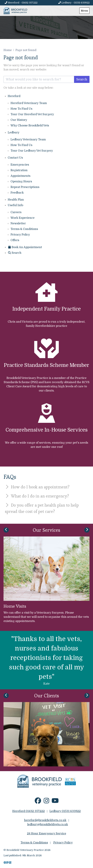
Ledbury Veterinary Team (28, 140)
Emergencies (20, 165)
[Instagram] (47, 802)
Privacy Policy (20, 235)
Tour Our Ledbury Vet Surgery (32, 151)
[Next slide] (87, 530)
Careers (16, 212)
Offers (15, 240)
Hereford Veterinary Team (29, 103)
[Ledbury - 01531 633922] (74, 3)
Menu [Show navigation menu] (84, 11)
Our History (19, 120)
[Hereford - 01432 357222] (21, 3)
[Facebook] (38, 802)
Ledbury (14, 133)
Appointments (20, 176)
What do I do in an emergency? (37, 496)
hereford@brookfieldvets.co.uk (45, 820)
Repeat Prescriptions (25, 187)
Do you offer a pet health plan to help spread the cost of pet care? (42, 508)
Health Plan (16, 200)
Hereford (14, 96)
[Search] (15, 253)
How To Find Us (21, 109)
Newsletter (18, 223)
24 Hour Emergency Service (47, 834)
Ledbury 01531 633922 (65, 811)
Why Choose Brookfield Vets (30, 126)
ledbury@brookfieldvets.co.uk (48, 824)
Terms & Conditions (24, 229)
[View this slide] (46, 19)
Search (82, 79)
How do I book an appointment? (37, 487)
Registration (19, 170)
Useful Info (15, 205)
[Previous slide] (6, 530)
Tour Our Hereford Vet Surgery (32, 114)
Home (8, 50)
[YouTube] (55, 802)
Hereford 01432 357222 (29, 811)
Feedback (17, 193)
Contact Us (15, 158)
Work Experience (23, 218)
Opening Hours (21, 182)
